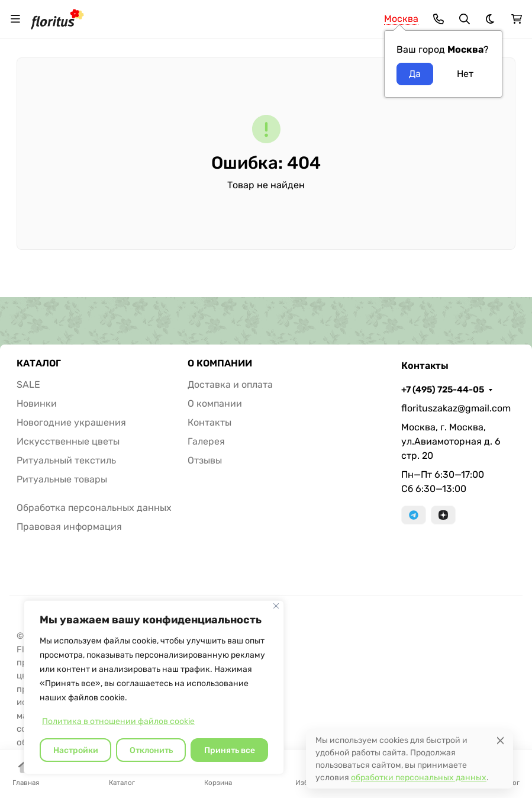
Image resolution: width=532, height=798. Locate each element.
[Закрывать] (276, 606)
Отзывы (205, 460)
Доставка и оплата (230, 384)
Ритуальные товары (62, 479)
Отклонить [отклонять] (151, 750)
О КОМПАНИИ (220, 363)
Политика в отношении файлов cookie (118, 721)
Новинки (37, 403)
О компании (215, 403)
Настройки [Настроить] (76, 750)
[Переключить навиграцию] (15, 19)
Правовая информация (69, 527)
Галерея (206, 441)
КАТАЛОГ (39, 363)
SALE (28, 384)
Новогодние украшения (71, 422)
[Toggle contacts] (439, 19)
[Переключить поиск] (465, 19)
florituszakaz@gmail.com (456, 408)
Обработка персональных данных (94, 508)
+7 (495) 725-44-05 (443, 390)
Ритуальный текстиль (66, 460)
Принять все (230, 750)
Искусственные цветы (68, 441)
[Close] (500, 740)
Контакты (209, 422)
